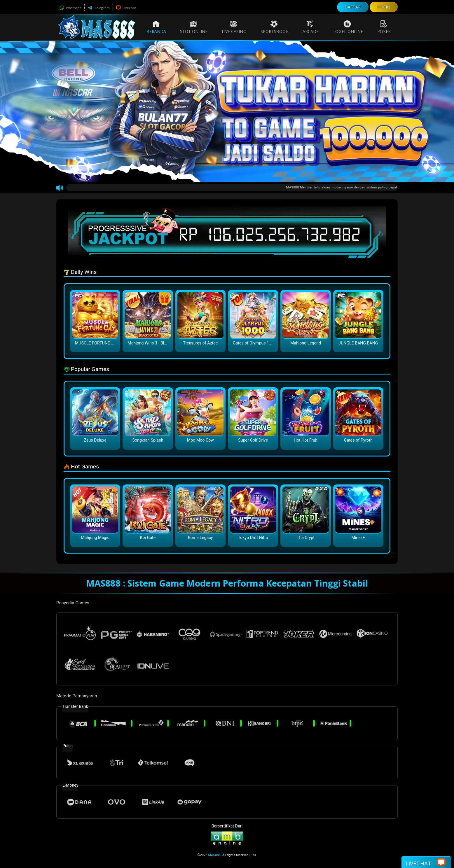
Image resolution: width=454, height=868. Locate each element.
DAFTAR (353, 7)
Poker (384, 27)
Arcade (311, 27)
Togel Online (348, 27)
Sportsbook (275, 27)
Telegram (99, 8)
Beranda (156, 27)
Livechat (126, 8)
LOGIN (384, 7)
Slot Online (194, 27)
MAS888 (215, 855)
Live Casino (234, 27)
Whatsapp (70, 8)
